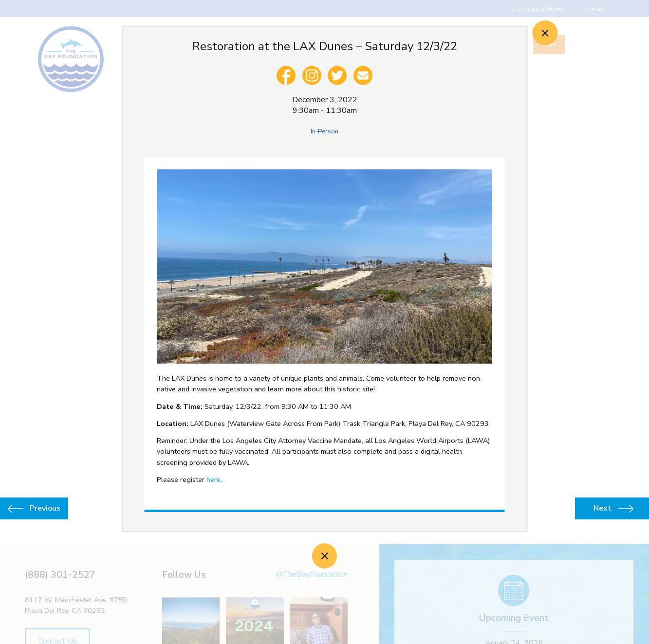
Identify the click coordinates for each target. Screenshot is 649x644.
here (213, 479)
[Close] (545, 33)
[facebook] (286, 75)
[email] (363, 75)
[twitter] (337, 75)
